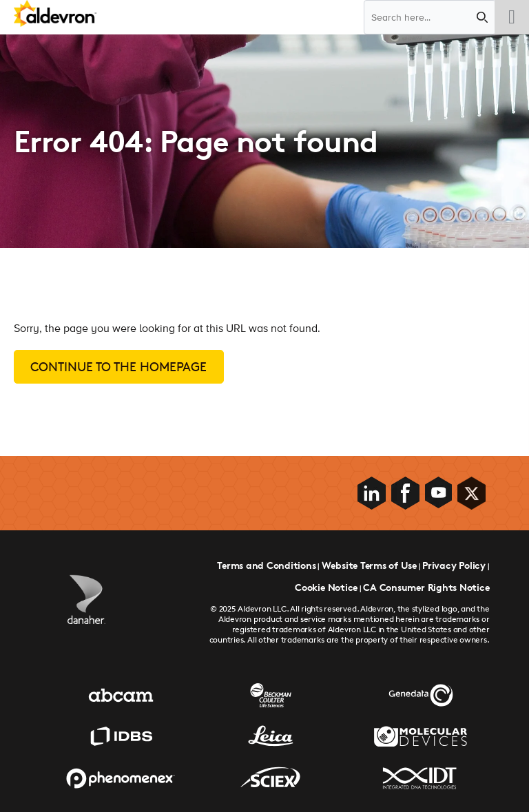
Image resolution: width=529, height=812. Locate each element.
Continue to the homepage (118, 366)
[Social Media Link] (373, 493)
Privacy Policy (454, 565)
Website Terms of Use (369, 565)
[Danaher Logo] (86, 599)
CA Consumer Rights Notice (426, 587)
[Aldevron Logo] (55, 15)
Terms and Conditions (266, 565)
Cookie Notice (326, 587)
